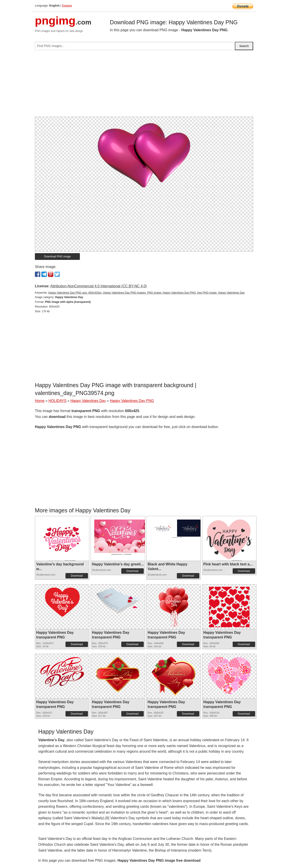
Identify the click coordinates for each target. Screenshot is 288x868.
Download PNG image (57, 257)
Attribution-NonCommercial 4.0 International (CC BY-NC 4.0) (98, 286)
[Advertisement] (144, 85)
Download (77, 576)
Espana (67, 6)
